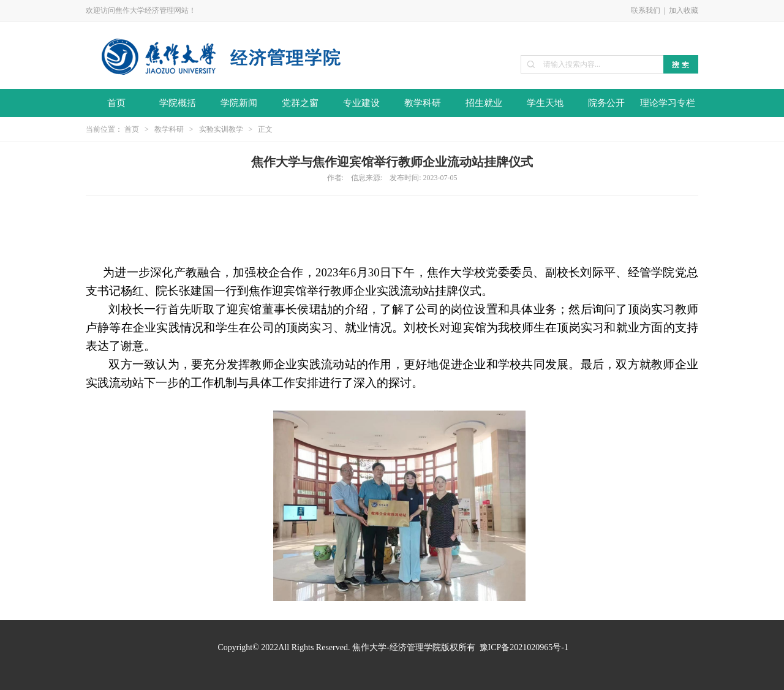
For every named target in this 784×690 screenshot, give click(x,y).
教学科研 (423, 103)
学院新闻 (239, 103)
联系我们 (646, 10)
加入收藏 (684, 10)
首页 (116, 103)
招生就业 (484, 103)
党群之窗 (300, 103)
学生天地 (545, 103)
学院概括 (178, 103)
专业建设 (361, 103)
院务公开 (606, 103)
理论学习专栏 (668, 103)
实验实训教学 (221, 129)
